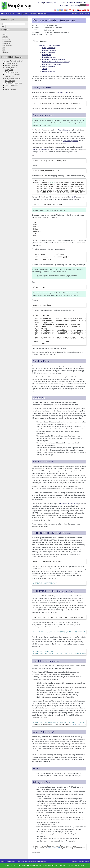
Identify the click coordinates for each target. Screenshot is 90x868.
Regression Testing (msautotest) (36, 13)
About (4, 35)
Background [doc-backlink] (39, 398)
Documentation (7, 46)
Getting (49, 48)
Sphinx (78, 866)
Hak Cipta (10, 866)
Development (12, 13)
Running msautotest (49, 50)
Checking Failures (49, 52)
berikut (81, 13)
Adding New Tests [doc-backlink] (42, 782)
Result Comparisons (49, 57)
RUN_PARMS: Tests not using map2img (56, 62)
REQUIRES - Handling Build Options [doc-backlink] (52, 533)
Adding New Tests (49, 71)
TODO (45, 69)
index (87, 13)
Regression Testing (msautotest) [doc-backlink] (55, 20)
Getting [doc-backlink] (43, 87)
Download (75, 5)
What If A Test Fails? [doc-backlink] (43, 732)
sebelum (75, 13)
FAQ (85, 3)
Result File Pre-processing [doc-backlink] (47, 661)
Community (6, 39)
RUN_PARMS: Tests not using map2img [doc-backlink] (54, 591)
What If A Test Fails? (49, 66)
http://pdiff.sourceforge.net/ (69, 504)
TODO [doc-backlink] (36, 768)
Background (46, 55)
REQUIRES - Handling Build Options (55, 60)
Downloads (6, 43)
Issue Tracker (59, 3)
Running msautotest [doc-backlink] (43, 115)
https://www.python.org (70, 141)
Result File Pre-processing (51, 64)
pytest (73, 197)
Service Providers (74, 3)
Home (40, 3)
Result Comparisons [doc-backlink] (43, 461)
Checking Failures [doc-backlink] (42, 361)
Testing (20, 13)
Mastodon (64, 5)
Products (48, 3)
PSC (4, 50)
